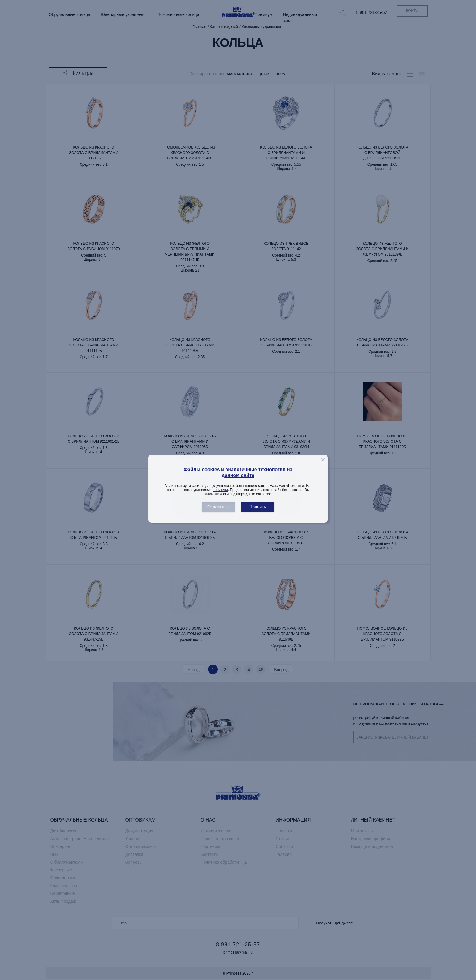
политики (220, 490)
